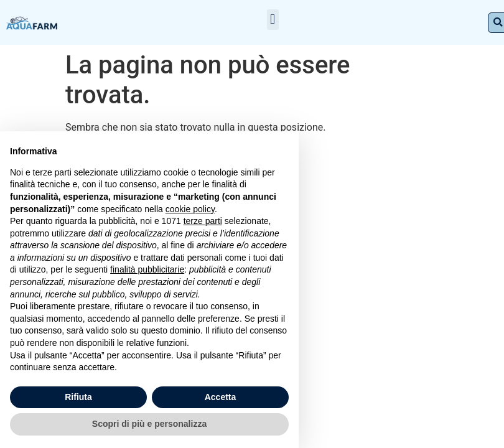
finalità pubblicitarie (147, 269)
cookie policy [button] (190, 209)
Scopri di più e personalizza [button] (149, 424)
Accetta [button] (221, 397)
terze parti (203, 221)
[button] (273, 20)
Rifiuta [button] (78, 397)
